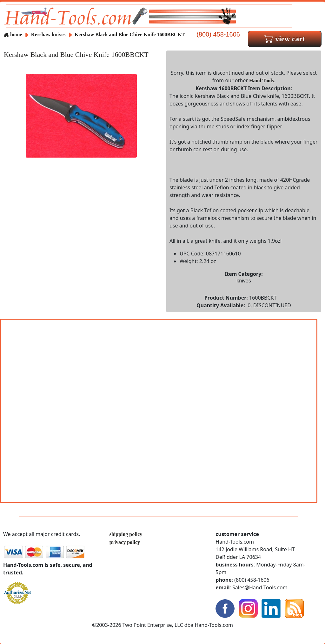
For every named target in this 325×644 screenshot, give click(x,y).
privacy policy (125, 542)
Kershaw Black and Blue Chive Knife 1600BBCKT (130, 34)
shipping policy (126, 534)
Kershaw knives (48, 34)
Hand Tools (262, 81)
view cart (285, 39)
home (13, 34)
